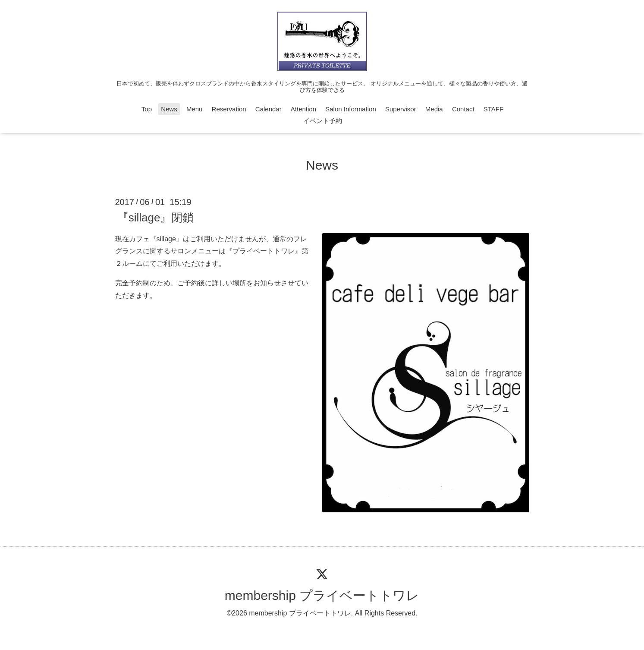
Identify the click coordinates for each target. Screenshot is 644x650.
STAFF (493, 109)
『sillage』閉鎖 (156, 217)
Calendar (269, 109)
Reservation (229, 109)
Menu (195, 109)
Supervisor (401, 109)
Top (147, 109)
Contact (463, 109)
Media (434, 109)
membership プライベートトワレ (322, 595)
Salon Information (351, 109)
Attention (303, 109)
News (169, 109)
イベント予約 (323, 121)
